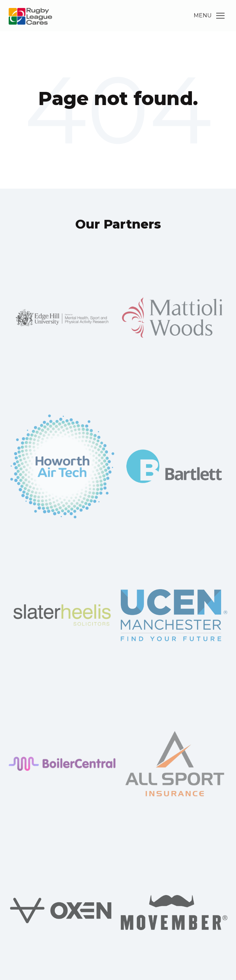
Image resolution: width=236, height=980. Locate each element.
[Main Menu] (220, 16)
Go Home (118, 127)
